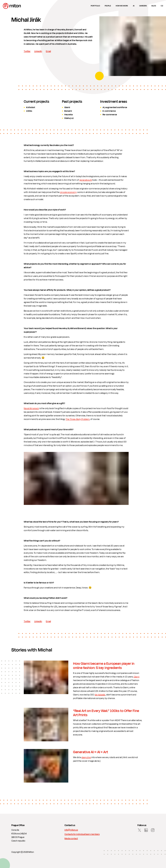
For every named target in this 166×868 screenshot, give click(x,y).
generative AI (86, 180)
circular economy (68, 192)
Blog (154, 6)
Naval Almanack (31, 408)
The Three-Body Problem (78, 419)
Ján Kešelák (100, 695)
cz (162, 6)
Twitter (27, 51)
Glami (137, 677)
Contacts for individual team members (82, 834)
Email (48, 51)
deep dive (86, 757)
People (108, 6)
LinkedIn (38, 51)
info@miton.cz (71, 830)
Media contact (71, 839)
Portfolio (95, 6)
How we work (122, 6)
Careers (143, 6)
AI (134, 6)
